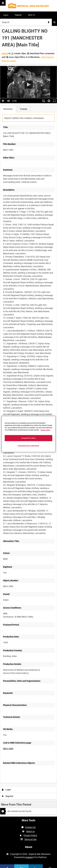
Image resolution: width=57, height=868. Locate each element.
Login (6, 790)
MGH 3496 (8, 749)
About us (30, 831)
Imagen (29, 857)
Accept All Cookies (29, 438)
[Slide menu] (3, 3)
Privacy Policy (30, 835)
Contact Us (30, 827)
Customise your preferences (28, 445)
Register (18, 15)
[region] (28, 434)
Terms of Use (30, 839)
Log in (6, 15)
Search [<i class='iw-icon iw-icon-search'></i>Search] (54, 22)
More (30, 15)
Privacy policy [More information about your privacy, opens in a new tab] (45, 430)
